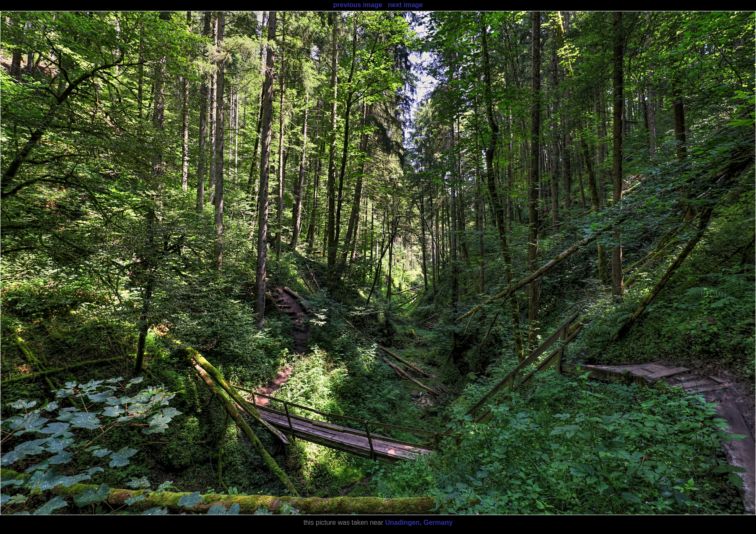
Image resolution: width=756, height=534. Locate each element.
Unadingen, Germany (419, 522)
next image (405, 5)
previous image (357, 5)
